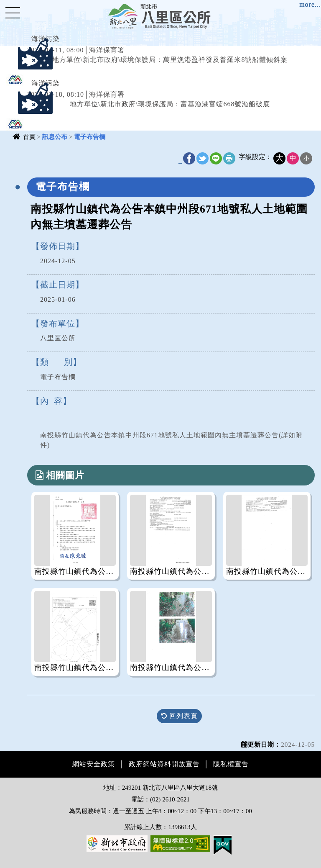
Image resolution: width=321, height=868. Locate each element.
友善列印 (229, 158)
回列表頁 (179, 716)
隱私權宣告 (231, 764)
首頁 (29, 137)
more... (310, 4)
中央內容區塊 (28, 153)
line (216, 158)
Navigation (13, 13)
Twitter (203, 158)
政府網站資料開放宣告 (164, 764)
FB (189, 158)
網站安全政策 (94, 764)
